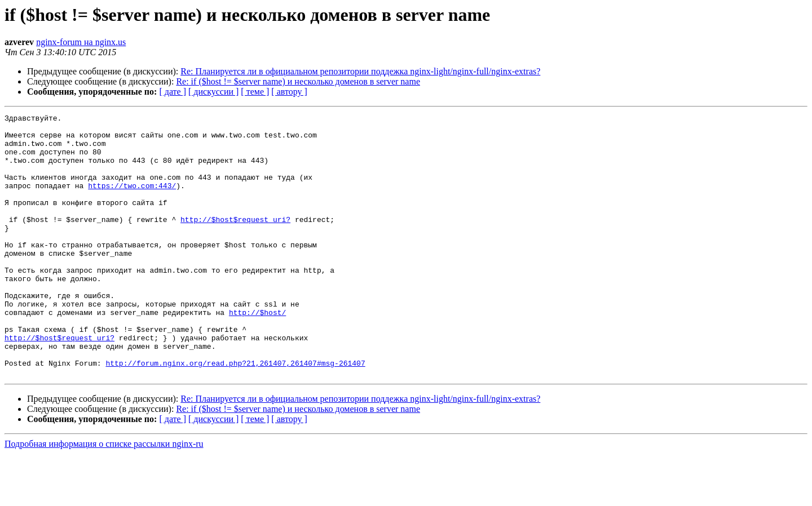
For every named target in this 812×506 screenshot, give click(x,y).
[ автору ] (289, 92)
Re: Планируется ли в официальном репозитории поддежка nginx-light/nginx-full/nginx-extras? (360, 71)
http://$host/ (257, 353)
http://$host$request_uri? (235, 241)
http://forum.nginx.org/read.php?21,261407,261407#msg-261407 (235, 414)
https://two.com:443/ (132, 201)
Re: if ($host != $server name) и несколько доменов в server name (298, 81)
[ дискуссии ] (213, 92)
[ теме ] (255, 92)
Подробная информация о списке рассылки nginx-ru (104, 496)
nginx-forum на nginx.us (81, 42)
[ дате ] (173, 92)
